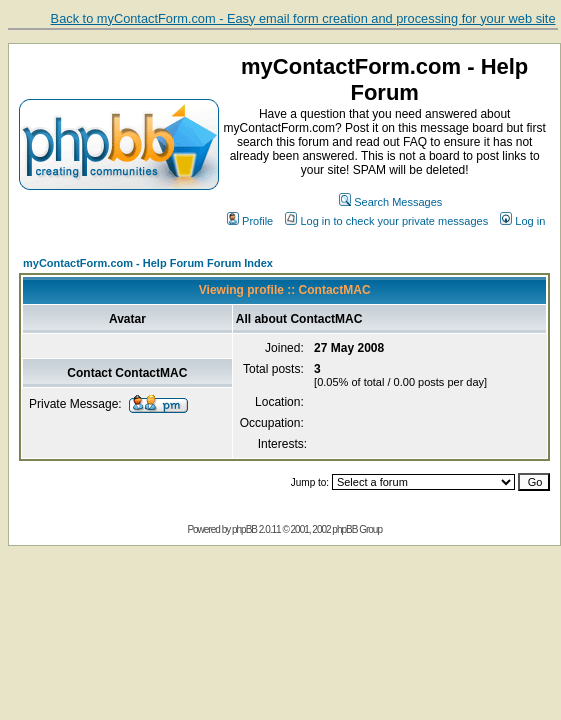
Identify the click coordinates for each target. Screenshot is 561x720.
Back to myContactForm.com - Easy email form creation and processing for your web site (303, 18)
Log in (522, 221)
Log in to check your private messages (386, 221)
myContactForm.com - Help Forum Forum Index (148, 263)
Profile (250, 221)
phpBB (244, 529)
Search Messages (390, 202)
